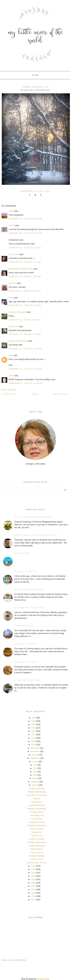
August (35, 762)
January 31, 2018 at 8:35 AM (25, 305)
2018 (33, 745)
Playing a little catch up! (37, 863)
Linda (11, 298)
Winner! (37, 799)
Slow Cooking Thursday (29, 590)
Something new (37, 815)
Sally (11, 355)
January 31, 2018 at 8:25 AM (25, 291)
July (35, 765)
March (35, 778)
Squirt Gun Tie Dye (26, 572)
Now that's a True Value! (37, 795)
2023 (33, 728)
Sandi (11, 211)
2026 (34, 718)
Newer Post (62, 394)
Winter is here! (37, 859)
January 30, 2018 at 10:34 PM (25, 219)
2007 (33, 900)
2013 (33, 879)
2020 (33, 738)
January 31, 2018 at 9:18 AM (25, 334)
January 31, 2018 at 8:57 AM (25, 320)
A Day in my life (37, 852)
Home (36, 75)
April (35, 775)
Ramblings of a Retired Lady (21, 269)
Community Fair (24, 626)
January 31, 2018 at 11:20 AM (25, 349)
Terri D (11, 226)
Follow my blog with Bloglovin (14, 960)
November (35, 751)
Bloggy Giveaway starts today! (34, 517)
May (35, 772)
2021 (33, 735)
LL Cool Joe (14, 254)
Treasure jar (37, 832)
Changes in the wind (17, 312)
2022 (33, 731)
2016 (33, 869)
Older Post (9, 394)
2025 (33, 721)
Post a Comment (9, 390)
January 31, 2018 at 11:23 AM (25, 369)
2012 (33, 883)
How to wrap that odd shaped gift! (36, 535)
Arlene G (12, 283)
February (35, 782)
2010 (33, 890)
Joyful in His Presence (18, 341)
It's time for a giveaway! (29, 608)
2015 (33, 873)
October (35, 755)
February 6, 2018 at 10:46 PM (26, 383)
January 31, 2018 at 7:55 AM (25, 277)
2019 (33, 741)
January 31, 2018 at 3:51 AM (25, 262)
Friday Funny (22, 553)
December (35, 748)
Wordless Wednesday (37, 792)
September (35, 758)
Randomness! (37, 849)
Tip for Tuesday (37, 829)
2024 (33, 724)
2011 (33, 886)
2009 (33, 893)
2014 (33, 876)
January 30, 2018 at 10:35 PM (25, 233)
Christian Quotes (37, 812)
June (35, 768)
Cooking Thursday (26, 644)
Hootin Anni (14, 327)
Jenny (11, 376)
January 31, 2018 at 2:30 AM (25, 248)
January (35, 785)
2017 (33, 866)
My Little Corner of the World (36, 37)
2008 (33, 896)
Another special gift (37, 846)
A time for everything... (29, 680)
